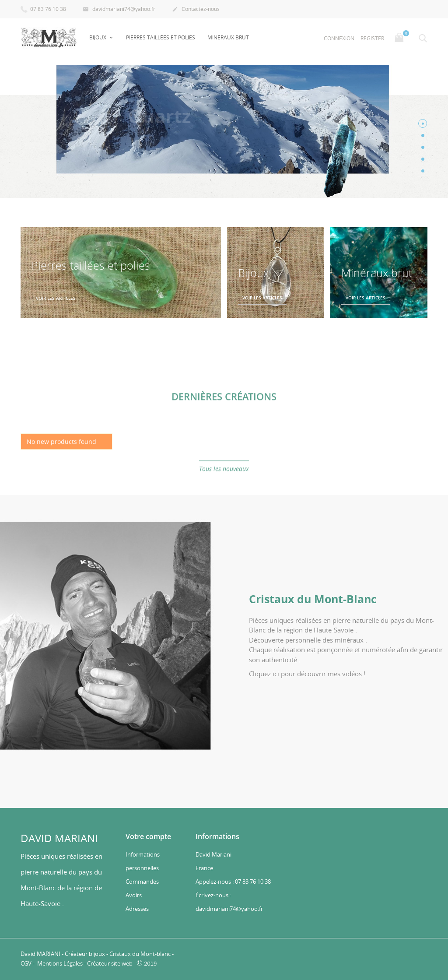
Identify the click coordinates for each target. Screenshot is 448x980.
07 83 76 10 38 (43, 9)
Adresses (137, 909)
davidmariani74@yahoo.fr (119, 10)
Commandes (142, 882)
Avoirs (134, 895)
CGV (26, 963)
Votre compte (148, 836)
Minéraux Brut (228, 37)
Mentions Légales (61, 963)
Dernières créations (224, 404)
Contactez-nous (196, 10)
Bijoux (98, 37)
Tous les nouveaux (224, 477)
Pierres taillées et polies (161, 37)
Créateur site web (110, 963)
